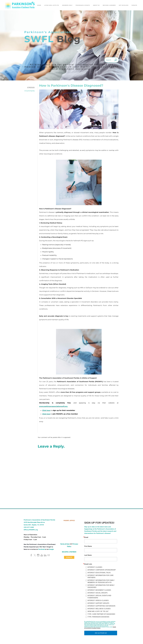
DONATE (134, 6)
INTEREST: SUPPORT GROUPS (98, 604)
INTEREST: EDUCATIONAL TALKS (99, 573)
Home (39, 6)
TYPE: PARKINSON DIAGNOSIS (98, 617)
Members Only (67, 6)
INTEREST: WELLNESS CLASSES (99, 609)
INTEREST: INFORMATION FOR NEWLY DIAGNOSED (101, 587)
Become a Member (109, 6)
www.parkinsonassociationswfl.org (53, 407)
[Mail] (49, 556)
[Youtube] (42, 556)
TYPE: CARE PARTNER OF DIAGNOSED (101, 615)
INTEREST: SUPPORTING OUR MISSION (101, 606)
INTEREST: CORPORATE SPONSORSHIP (102, 570)
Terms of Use (65, 544)
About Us (96, 6)
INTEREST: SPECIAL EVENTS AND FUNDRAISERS (99, 597)
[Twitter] (35, 556)
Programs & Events (83, 6)
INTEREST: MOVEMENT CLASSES (99, 591)
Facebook (42, 550)
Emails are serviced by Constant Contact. (100, 628)
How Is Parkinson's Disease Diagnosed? (71, 86)
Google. (52, 550)
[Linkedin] (45, 556)
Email (86, 538)
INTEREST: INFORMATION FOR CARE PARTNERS (101, 577)
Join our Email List (101, 633)
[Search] (112, 60)
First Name (88, 547)
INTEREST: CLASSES (95, 568)
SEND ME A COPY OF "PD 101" (98, 612)
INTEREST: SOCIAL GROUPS (97, 593)
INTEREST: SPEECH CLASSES (98, 601)
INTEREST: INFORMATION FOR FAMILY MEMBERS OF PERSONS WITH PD (101, 582)
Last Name (88, 556)
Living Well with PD (52, 6)
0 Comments (30, 91)
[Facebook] (31, 556)
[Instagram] (38, 556)
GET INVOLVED (124, 6)
